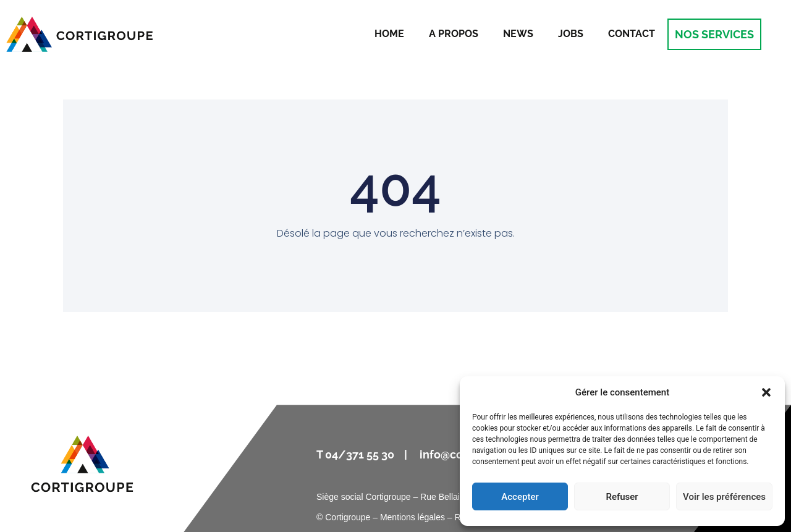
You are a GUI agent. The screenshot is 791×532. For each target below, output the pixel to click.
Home (389, 34)
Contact (632, 34)
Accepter (520, 497)
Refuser (622, 497)
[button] (766, 392)
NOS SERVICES (714, 34)
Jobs (571, 34)
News (518, 34)
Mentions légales (412, 517)
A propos (454, 34)
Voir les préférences (724, 497)
